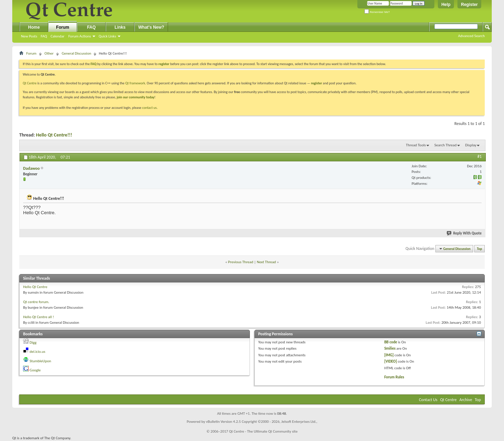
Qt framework (135, 83)
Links (120, 27)
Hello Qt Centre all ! (38, 317)
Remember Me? (377, 12)
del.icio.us (38, 352)
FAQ (44, 36)
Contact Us (428, 400)
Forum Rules (394, 377)
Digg (33, 342)
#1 (479, 156)
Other (49, 53)
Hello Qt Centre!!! (54, 135)
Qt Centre (30, 83)
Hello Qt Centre (35, 287)
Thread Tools (416, 145)
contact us (149, 108)
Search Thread (446, 145)
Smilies (390, 348)
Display (471, 145)
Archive (466, 400)
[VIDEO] (391, 361)
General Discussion (76, 53)
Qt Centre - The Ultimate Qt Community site (263, 431)
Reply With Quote (464, 233)
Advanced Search (471, 36)
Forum (62, 27)
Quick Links (107, 36)
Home (34, 27)
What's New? (151, 27)
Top (480, 249)
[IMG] (389, 355)
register (317, 83)
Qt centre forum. (36, 302)
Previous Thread (241, 262)
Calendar (57, 36)
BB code (391, 342)
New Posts (29, 36)
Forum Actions (80, 36)
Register (469, 5)
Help (446, 5)
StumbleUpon (41, 361)
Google (35, 370)
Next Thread (267, 262)
